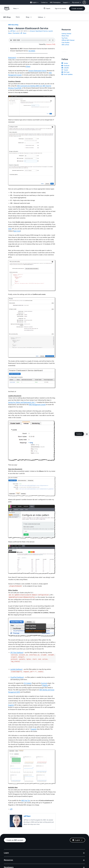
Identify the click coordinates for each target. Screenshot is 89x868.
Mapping (45, 685)
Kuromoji (44, 683)
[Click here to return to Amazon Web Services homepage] (7, 10)
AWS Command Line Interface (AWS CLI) (29, 86)
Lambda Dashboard (16, 669)
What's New (65, 36)
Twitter (65, 63)
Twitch (65, 70)
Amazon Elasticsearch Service (37, 71)
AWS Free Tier (26, 800)
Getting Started (66, 34)
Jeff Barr (13, 31)
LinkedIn (65, 68)
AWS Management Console (37, 404)
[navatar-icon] (84, 2)
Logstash (34, 729)
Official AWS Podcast (68, 40)
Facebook (65, 66)
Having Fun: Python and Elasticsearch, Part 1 (22, 402)
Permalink (16, 33)
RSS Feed (65, 72)
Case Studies (65, 42)
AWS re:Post (65, 45)
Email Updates (67, 74)
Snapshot (11, 705)
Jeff (11, 809)
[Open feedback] (87, 434)
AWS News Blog (13, 25)
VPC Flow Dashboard (17, 652)
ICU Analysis (28, 683)
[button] (86, 2)
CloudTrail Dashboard (17, 677)
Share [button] (23, 33)
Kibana (28, 66)
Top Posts (65, 38)
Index (10, 229)
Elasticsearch (12, 58)
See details (32, 51)
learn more (17, 231)
